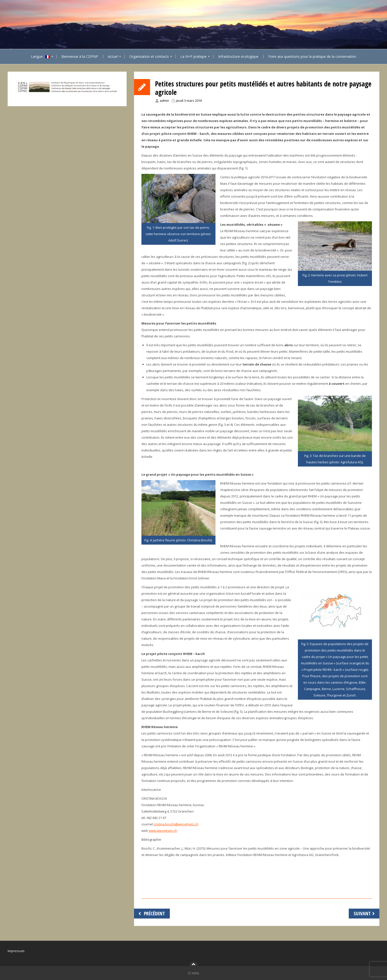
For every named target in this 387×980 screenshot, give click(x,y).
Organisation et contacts (149, 56)
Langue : (40, 56)
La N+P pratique (193, 56)
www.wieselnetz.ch (163, 831)
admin (164, 101)
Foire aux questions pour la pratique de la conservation (312, 56)
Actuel (113, 56)
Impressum (16, 951)
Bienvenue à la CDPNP (80, 56)
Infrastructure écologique (238, 56)
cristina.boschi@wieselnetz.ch (176, 824)
